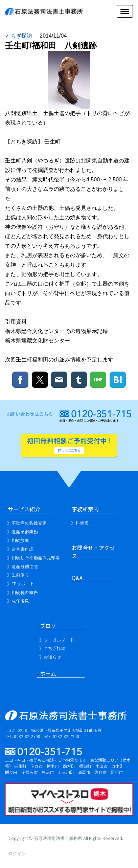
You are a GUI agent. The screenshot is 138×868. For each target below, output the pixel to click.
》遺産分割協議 (22, 566)
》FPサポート (21, 584)
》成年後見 (18, 601)
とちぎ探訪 (19, 36)
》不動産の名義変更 (27, 523)
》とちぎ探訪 (52, 648)
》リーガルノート (57, 640)
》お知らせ (50, 657)
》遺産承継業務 (22, 531)
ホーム (48, 673)
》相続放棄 (18, 540)
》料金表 (80, 523)
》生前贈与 (18, 575)
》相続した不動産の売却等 (33, 558)
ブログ (48, 626)
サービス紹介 (24, 509)
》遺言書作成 (20, 549)
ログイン (17, 853)
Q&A (77, 578)
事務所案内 (85, 509)
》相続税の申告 (22, 592)
